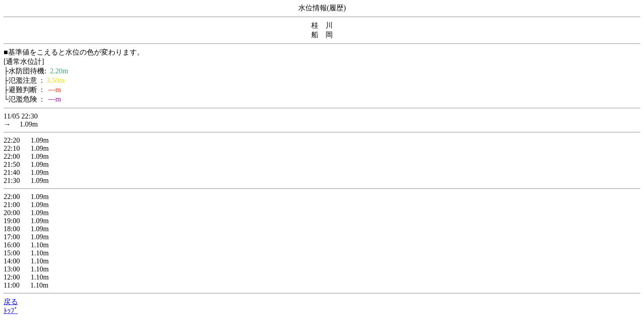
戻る (11, 302)
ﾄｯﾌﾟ (11, 311)
